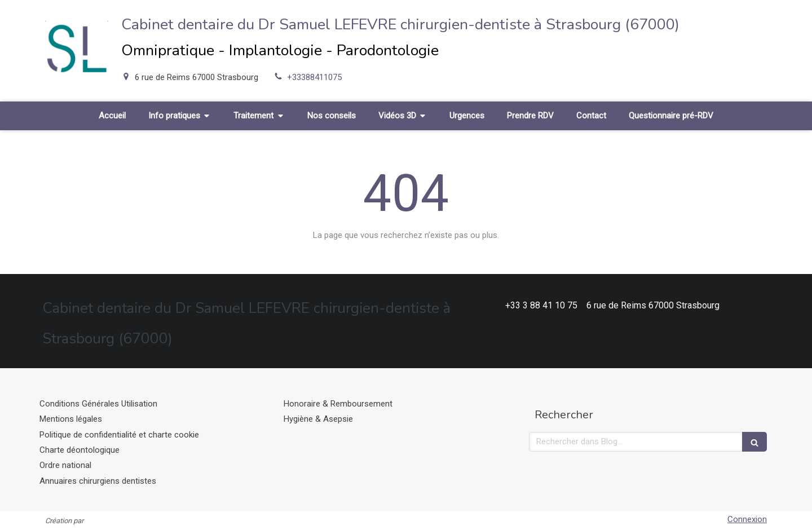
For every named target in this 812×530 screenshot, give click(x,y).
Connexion (747, 519)
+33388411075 (314, 77)
